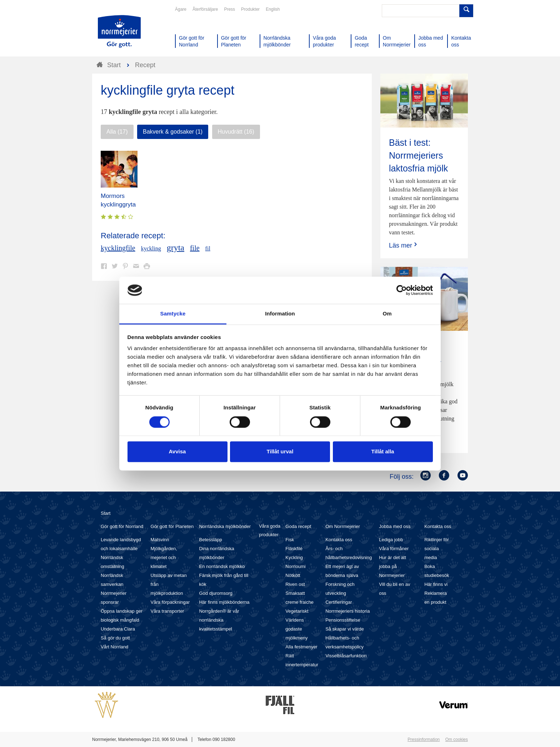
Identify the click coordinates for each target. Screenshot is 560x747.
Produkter (250, 9)
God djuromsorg (216, 593)
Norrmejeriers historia (347, 611)
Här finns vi (436, 584)
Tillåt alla (383, 452)
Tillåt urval (280, 452)
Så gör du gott (115, 638)
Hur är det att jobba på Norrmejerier (392, 566)
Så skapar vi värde (345, 629)
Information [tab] (280, 314)
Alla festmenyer (301, 647)
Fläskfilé (294, 549)
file (195, 248)
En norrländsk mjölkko (222, 566)
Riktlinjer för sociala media (437, 549)
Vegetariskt (297, 611)
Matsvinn (160, 540)
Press (229, 9)
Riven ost (295, 584)
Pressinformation (424, 739)
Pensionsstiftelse (343, 620)
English (273, 9)
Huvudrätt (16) (236, 132)
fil (208, 248)
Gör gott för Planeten (172, 526)
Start (106, 513)
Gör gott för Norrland (122, 526)
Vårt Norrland (114, 647)
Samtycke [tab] (173, 314)
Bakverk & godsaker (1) (173, 132)
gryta (176, 248)
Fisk (290, 540)
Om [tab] (387, 314)
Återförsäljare (205, 9)
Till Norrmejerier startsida (119, 31)
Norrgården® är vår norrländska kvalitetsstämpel (219, 620)
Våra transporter (167, 611)
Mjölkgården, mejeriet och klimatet (164, 557)
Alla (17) (117, 132)
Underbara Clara (118, 629)
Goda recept (298, 526)
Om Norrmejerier (343, 526)
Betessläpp (210, 540)
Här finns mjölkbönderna (224, 602)
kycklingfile (118, 248)
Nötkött (293, 575)
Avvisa (177, 452)
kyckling (151, 248)
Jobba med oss (395, 526)
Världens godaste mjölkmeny (296, 629)
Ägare (181, 9)
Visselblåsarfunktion (346, 656)
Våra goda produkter (270, 530)
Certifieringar (339, 602)
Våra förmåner (394, 549)
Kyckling (294, 557)
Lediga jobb (391, 540)
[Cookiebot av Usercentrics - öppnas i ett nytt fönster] (402, 290)
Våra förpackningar (170, 602)
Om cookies (457, 739)
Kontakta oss (339, 540)
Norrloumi (295, 566)
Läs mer (404, 245)
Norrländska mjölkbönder (225, 526)
